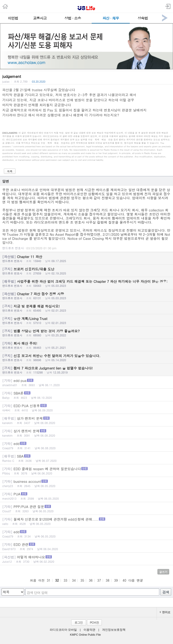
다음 (132, 580)
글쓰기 (163, 572)
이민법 (13, 18)
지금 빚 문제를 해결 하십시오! (86, 308)
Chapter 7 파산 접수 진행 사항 (86, 296)
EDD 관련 (86, 546)
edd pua (86, 382)
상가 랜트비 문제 (86, 420)
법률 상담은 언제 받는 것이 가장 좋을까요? (86, 333)
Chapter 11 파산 (86, 259)
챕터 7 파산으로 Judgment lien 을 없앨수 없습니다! (86, 370)
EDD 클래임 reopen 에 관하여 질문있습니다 (86, 471)
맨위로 (165, 612)
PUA (86, 496)
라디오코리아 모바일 (63, 630)
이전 (41, 580)
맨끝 (140, 580)
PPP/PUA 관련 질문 (86, 509)
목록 (10, 171)
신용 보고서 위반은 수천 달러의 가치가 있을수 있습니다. (86, 358)
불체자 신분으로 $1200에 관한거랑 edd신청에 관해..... (86, 521)
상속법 (143, 18)
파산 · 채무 (111, 18)
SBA (86, 458)
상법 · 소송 (73, 18)
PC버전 (94, 622)
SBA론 (86, 395)
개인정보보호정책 (114, 630)
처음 (33, 580)
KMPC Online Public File (85, 635)
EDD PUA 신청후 (86, 408)
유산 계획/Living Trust (86, 320)
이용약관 (89, 630)
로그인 (79, 622)
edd (86, 446)
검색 (166, 592)
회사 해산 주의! (86, 345)
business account (86, 483)
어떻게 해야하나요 (86, 559)
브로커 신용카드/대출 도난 (86, 271)
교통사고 (40, 18)
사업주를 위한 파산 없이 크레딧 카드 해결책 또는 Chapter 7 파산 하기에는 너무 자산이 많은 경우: (86, 283)
